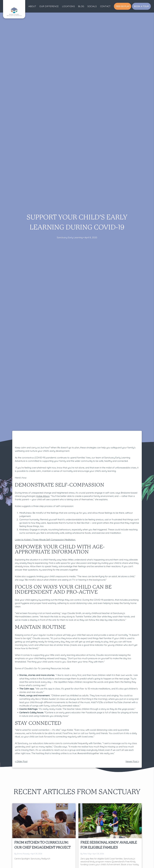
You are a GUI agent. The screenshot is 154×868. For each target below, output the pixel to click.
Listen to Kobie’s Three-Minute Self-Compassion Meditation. (45, 540)
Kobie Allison (43, 496)
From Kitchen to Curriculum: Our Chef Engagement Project (42, 845)
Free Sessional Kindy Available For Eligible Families (109, 845)
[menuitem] (32, 6)
